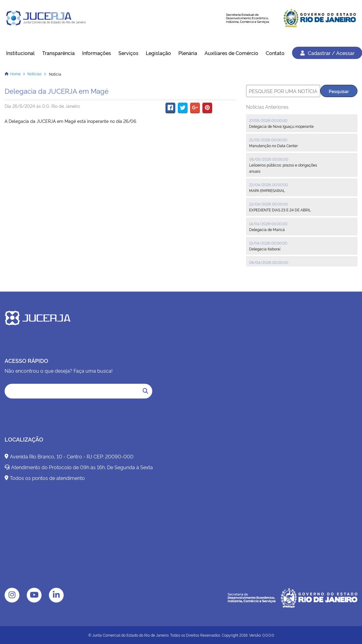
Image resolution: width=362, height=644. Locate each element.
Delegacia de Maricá (267, 229)
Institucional (20, 53)
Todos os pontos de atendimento (45, 478)
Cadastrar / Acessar (327, 53)
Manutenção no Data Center (273, 145)
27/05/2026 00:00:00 (268, 120)
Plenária (188, 53)
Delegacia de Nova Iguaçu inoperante (281, 126)
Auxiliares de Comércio (231, 53)
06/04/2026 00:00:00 (269, 262)
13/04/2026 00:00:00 (268, 243)
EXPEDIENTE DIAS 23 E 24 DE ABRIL (280, 210)
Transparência (58, 53)
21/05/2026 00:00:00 (268, 140)
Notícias (34, 74)
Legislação (158, 53)
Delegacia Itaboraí (265, 249)
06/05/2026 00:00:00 (269, 159)
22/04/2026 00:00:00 (269, 185)
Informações (97, 53)
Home (15, 74)
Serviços (128, 53)
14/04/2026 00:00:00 (268, 224)
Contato (275, 53)
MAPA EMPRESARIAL (267, 190)
